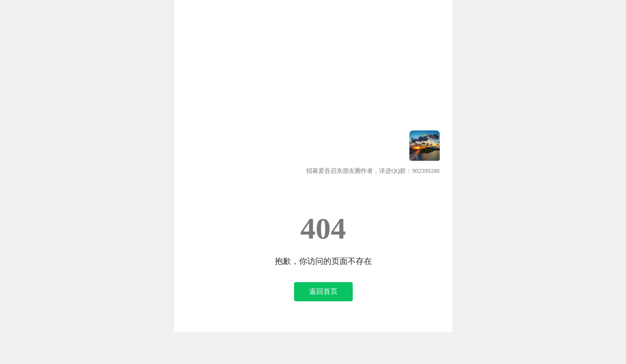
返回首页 (323, 291)
